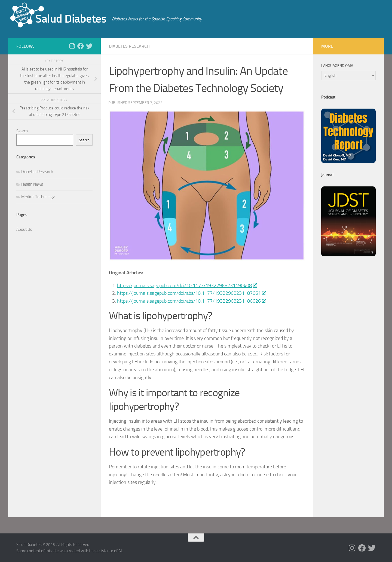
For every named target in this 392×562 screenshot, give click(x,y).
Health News (32, 184)
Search (22, 131)
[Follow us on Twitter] (89, 46)
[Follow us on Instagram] (72, 46)
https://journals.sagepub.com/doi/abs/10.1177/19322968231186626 (191, 301)
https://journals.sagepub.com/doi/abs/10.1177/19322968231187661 (191, 293)
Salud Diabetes (71, 19)
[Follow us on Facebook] (81, 46)
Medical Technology (38, 197)
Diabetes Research (129, 46)
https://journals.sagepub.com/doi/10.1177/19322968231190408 (187, 285)
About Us (24, 229)
